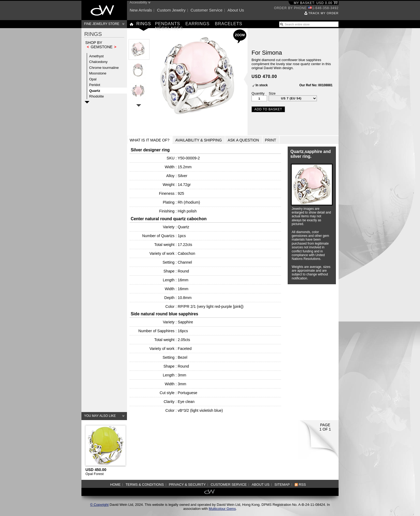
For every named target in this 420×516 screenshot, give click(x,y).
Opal (93, 79)
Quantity (258, 93)
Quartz (95, 91)
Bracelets (228, 24)
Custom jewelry (171, 10)
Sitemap (282, 485)
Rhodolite (97, 96)
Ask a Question (243, 140)
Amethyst (96, 56)
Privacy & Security (187, 485)
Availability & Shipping (199, 140)
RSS (302, 485)
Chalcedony (98, 62)
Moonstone (98, 73)
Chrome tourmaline (104, 68)
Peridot (95, 85)
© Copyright (100, 505)
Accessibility (138, 2)
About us (236, 10)
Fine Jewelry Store (102, 24)
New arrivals (141, 10)
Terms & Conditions (145, 485)
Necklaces (169, 29)
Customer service (206, 10)
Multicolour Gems (222, 509)
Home (115, 485)
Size (272, 93)
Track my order (323, 13)
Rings (144, 24)
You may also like (100, 416)
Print (271, 140)
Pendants (168, 24)
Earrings (197, 24)
